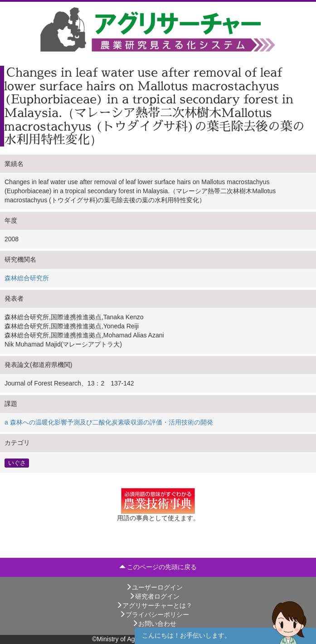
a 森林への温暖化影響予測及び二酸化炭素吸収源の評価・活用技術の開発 (109, 422)
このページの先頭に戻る (158, 567)
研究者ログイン (154, 596)
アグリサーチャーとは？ (154, 605)
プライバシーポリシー (154, 615)
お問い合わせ (154, 624)
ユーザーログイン (154, 587)
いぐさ (17, 463)
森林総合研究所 (27, 278)
